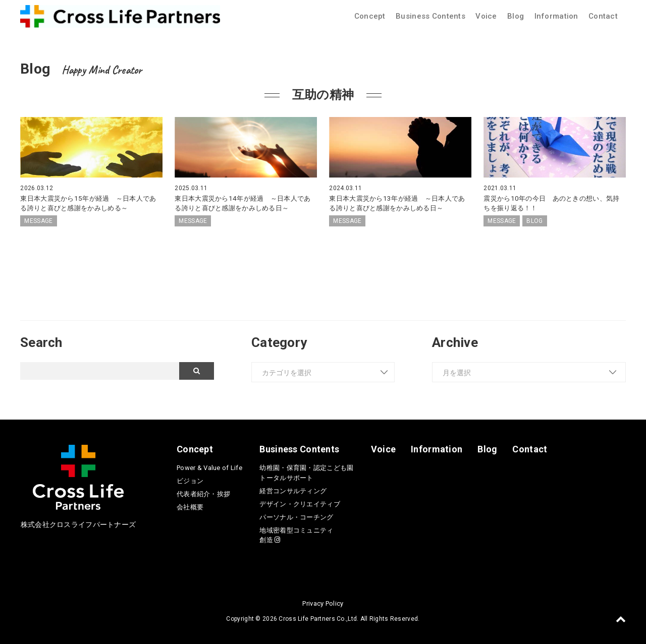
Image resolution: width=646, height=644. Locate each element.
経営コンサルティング (293, 491)
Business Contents (430, 16)
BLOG (534, 221)
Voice (486, 16)
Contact (603, 16)
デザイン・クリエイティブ (300, 504)
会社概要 (190, 507)
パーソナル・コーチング (296, 517)
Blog (516, 16)
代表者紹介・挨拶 (203, 494)
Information (556, 16)
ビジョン (190, 481)
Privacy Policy (323, 603)
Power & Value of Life (209, 468)
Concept (370, 16)
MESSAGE (38, 221)
